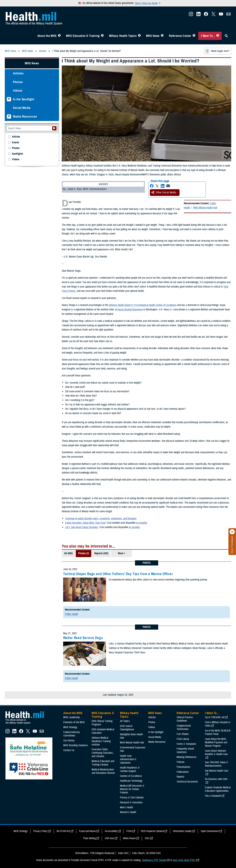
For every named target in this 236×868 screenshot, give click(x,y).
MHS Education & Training (83, 36)
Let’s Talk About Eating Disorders (82, 527)
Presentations (183, 767)
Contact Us (69, 750)
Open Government (210, 831)
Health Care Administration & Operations (128, 759)
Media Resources (25, 116)
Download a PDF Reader (154, 860)
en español (142, 523)
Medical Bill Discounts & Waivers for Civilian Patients (132, 789)
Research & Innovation (131, 802)
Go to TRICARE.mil (215, 717)
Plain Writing (90, 838)
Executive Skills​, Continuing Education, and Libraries (102, 753)
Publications (183, 772)
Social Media (22, 108)
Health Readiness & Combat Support (130, 769)
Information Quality (182, 831)
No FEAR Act (63, 831)
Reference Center (180, 36)
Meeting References (187, 757)
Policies (181, 762)
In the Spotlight (24, 99)
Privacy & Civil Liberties (132, 798)
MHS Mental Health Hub (205, 208)
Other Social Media (164, 192)
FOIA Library (183, 739)
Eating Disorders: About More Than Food (85, 523)
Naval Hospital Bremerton (130, 310)
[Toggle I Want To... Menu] (218, 36)
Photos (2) (84, 553)
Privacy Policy (40, 831)
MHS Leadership (71, 717)
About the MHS (47, 36)
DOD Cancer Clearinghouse (127, 728)
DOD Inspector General (152, 831)
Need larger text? (217, 51)
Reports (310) (101, 553)
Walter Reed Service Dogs (83, 638)
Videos (18, 91)
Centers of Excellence (131, 776)
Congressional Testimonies (184, 727)
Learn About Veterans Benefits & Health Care (216, 752)
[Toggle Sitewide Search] (226, 36)
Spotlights (17, 154)
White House (129, 838)
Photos (18, 82)
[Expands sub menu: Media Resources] (9, 116)
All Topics (125, 721)
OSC (147, 838)
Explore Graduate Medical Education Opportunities (218, 789)
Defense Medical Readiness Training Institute (101, 741)
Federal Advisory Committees (72, 734)
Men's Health (126, 807)
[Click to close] (232, 532)
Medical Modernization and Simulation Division (103, 771)
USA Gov (109, 838)
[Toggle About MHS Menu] (59, 36)
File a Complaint (213, 796)
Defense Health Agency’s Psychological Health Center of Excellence (143, 305)
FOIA (129, 831)
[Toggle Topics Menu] (139, 36)
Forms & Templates (186, 744)
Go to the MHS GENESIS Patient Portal (218, 732)
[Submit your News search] (54, 128)
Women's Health (128, 812)
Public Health (71, 614)
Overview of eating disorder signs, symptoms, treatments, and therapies (101, 519)
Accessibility (111, 831)
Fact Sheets (183, 734)
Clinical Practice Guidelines (185, 719)
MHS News (153, 36)
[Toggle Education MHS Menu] (102, 36)
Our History (69, 741)
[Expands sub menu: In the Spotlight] (9, 99)
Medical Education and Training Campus (103, 763)
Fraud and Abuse (87, 831)
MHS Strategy (70, 727)
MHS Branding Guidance (76, 745)
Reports (180, 777)
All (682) (68, 553)
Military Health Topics (123, 36)
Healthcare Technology (131, 781)
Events (16, 143)
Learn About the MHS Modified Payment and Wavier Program (216, 742)
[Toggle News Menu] (162, 36)
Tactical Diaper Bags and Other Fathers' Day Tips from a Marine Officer (118, 574)
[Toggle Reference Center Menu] (194, 36)
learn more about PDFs (184, 860)
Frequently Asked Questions (185, 750)
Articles (18, 73)
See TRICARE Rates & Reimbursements (216, 764)
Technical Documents (187, 782)
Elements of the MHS (74, 722)
